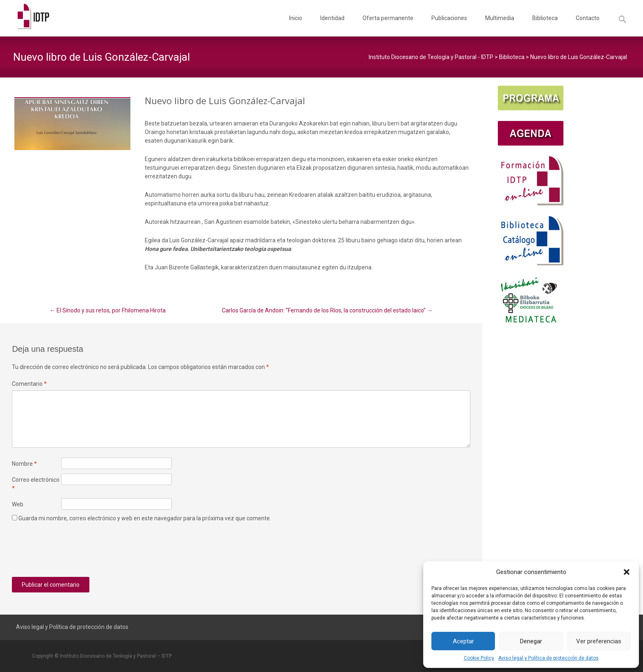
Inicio (296, 25)
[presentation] (74, 553)
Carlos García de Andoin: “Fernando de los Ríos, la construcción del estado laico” (327, 310)
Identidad (332, 25)
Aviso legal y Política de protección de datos (548, 658)
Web (18, 504)
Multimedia (500, 25)
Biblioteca (545, 25)
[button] (627, 572)
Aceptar (463, 641)
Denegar (531, 641)
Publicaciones (449, 25)
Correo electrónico (36, 484)
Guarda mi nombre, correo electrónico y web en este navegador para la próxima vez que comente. (145, 518)
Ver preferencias (599, 641)
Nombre (24, 464)
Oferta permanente (388, 25)
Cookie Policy (479, 658)
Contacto (588, 25)
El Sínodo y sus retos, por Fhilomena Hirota (108, 310)
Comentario (29, 384)
